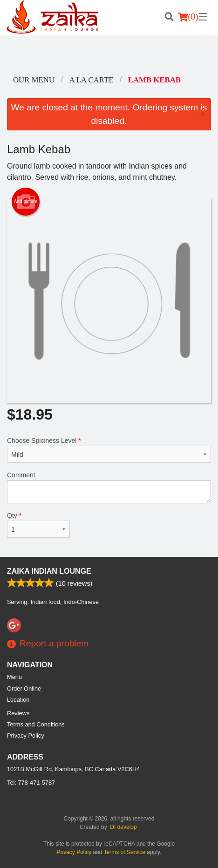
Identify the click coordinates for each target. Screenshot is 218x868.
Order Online (24, 688)
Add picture (26, 202)
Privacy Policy (26, 736)
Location (18, 700)
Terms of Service (125, 852)
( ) (188, 17)
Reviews (18, 713)
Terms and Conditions (36, 724)
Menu (14, 677)
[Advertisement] (109, 54)
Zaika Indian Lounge (49, 571)
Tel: (31, 783)
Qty (38, 525)
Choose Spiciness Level (109, 450)
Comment (109, 487)
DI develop (123, 827)
